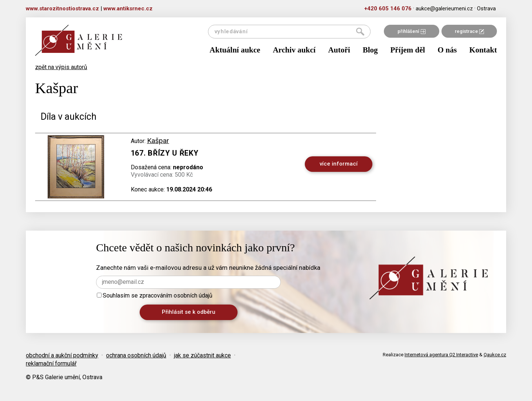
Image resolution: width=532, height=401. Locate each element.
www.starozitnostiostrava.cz (62, 9)
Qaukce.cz (495, 355)
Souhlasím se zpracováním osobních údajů (155, 295)
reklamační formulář (51, 363)
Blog (370, 50)
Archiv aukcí (294, 50)
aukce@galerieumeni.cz (444, 9)
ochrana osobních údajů (136, 355)
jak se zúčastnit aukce (202, 355)
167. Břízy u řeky (165, 153)
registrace (469, 31)
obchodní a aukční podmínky (62, 355)
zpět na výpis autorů (61, 67)
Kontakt (483, 50)
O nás (447, 50)
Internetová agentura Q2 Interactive (441, 355)
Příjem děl (408, 50)
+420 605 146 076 (388, 9)
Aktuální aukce (235, 50)
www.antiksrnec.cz (128, 9)
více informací (339, 164)
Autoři (339, 50)
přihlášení (412, 31)
